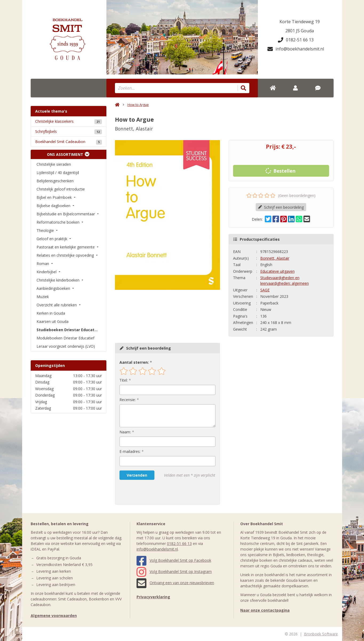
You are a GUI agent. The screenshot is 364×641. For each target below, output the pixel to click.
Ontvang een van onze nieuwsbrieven (175, 583)
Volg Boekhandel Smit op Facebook (174, 560)
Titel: (124, 380)
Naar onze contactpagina (265, 610)
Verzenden (137, 475)
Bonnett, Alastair (275, 258)
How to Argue (138, 105)
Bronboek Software (321, 634)
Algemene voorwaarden (54, 616)
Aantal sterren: (134, 362)
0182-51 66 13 (296, 40)
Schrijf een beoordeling (281, 207)
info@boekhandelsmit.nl (296, 49)
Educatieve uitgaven (277, 271)
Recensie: (128, 400)
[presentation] (154, 492)
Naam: (125, 432)
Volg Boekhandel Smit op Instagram (174, 571)
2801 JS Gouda (300, 31)
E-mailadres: (130, 451)
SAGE (265, 290)
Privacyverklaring (153, 597)
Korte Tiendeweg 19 (300, 22)
